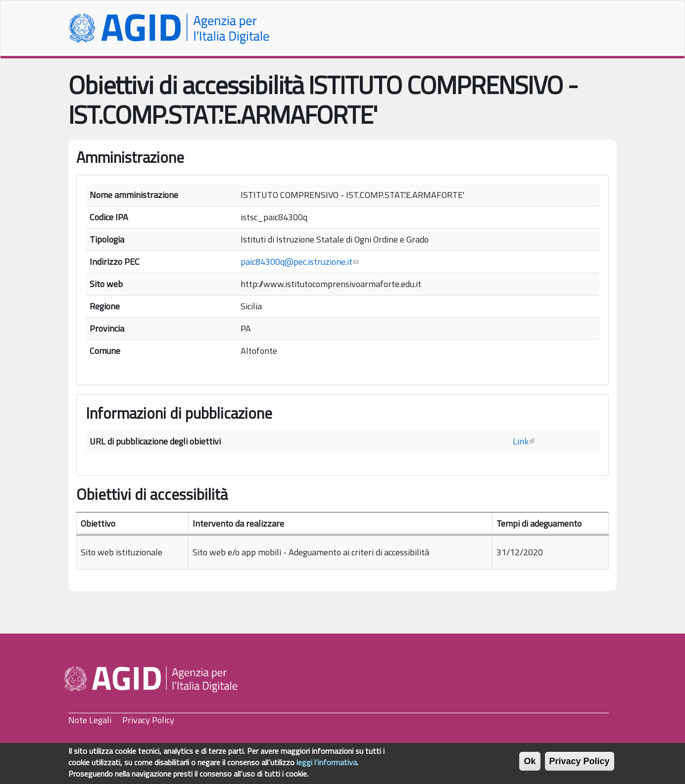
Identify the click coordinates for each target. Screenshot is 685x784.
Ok (530, 765)
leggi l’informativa (327, 766)
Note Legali (90, 720)
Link (524, 441)
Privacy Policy (148, 720)
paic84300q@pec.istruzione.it (299, 262)
